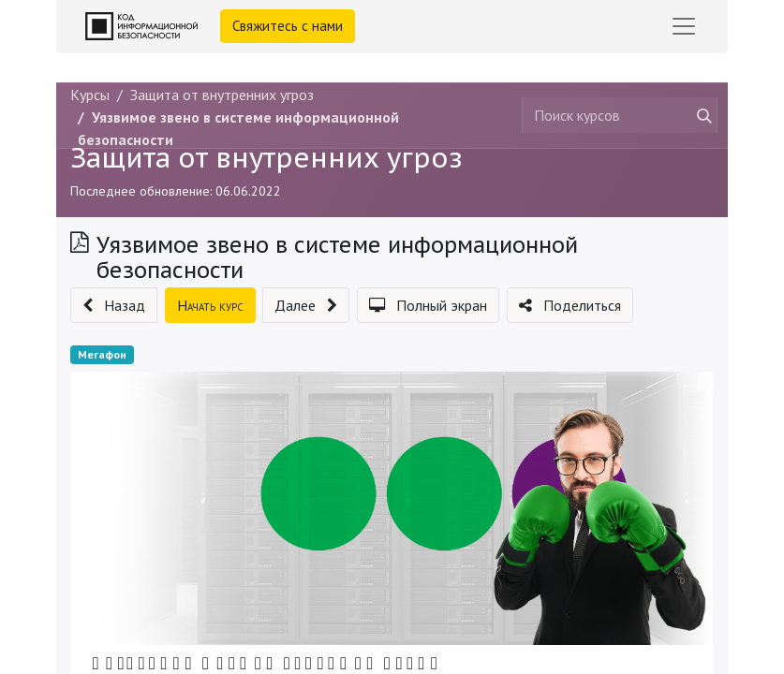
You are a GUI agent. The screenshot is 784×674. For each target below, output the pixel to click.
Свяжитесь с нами (288, 26)
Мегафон (102, 354)
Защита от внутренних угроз (266, 158)
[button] (114, 305)
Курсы (90, 95)
